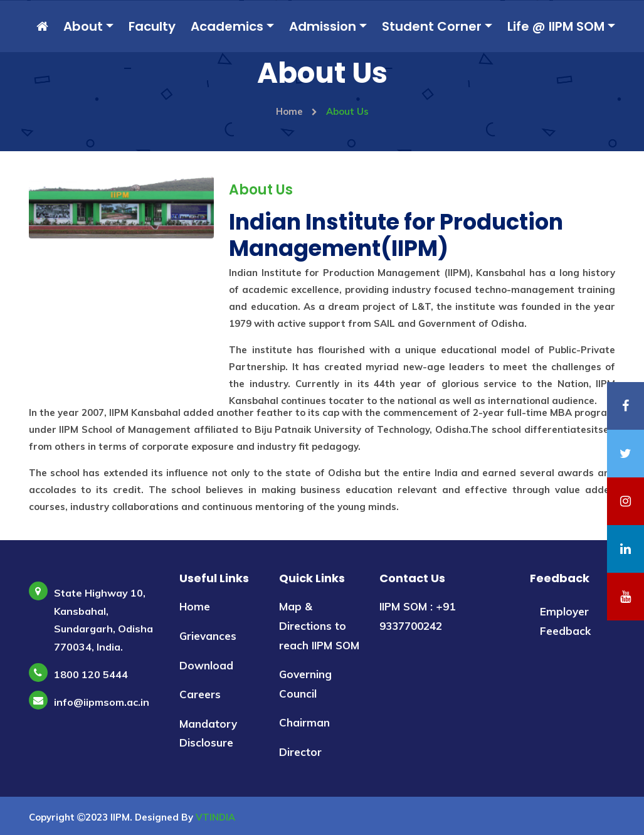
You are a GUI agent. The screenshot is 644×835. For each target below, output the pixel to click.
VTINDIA (215, 817)
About (83, 26)
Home (297, 111)
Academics (227, 26)
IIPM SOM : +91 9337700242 (417, 616)
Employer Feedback (565, 621)
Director (300, 752)
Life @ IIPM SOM (556, 26)
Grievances (208, 636)
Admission (323, 26)
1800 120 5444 (91, 674)
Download (206, 665)
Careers (200, 694)
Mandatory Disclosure (208, 733)
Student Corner (432, 26)
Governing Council (305, 684)
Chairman (304, 722)
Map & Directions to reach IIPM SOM (319, 625)
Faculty (152, 26)
